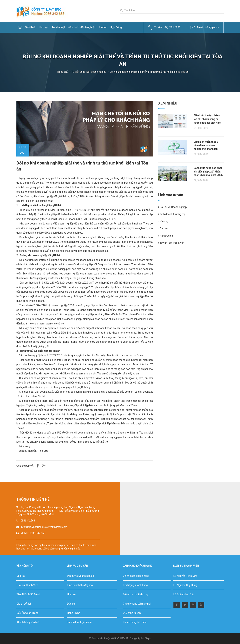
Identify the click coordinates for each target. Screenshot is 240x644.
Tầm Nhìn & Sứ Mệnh (28, 594)
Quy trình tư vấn (132, 613)
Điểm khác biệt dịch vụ (136, 594)
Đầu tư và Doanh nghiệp (172, 207)
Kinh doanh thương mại (172, 214)
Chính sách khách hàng (136, 576)
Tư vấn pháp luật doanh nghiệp (89, 72)
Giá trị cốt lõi (24, 604)
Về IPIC (21, 576)
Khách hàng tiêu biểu (28, 622)
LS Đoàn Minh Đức (184, 594)
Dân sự (163, 228)
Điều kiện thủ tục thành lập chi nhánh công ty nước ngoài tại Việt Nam (207, 119)
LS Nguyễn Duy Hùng (185, 585)
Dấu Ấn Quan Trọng (27, 613)
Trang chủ (63, 72)
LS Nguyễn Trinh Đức (185, 576)
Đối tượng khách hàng (135, 585)
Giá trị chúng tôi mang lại (137, 604)
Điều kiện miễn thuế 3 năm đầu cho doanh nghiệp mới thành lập (206, 145)
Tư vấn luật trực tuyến (171, 243)
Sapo (148, 638)
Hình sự (163, 221)
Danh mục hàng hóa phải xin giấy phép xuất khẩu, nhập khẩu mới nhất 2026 (208, 171)
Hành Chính (166, 236)
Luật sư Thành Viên (27, 585)
